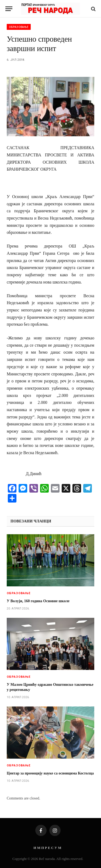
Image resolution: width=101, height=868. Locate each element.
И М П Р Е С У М (47, 848)
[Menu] (9, 9)
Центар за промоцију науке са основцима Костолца (50, 773)
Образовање (19, 27)
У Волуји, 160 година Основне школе (38, 601)
